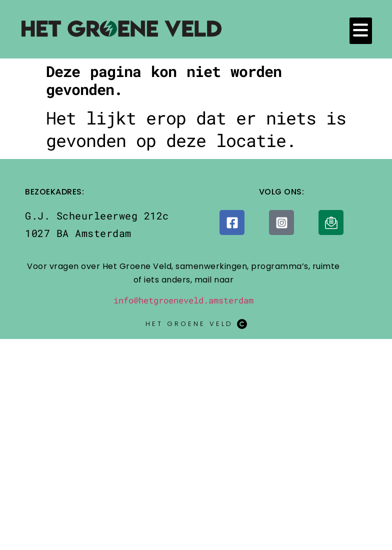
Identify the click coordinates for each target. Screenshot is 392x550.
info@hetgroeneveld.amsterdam (183, 300)
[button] (361, 31)
